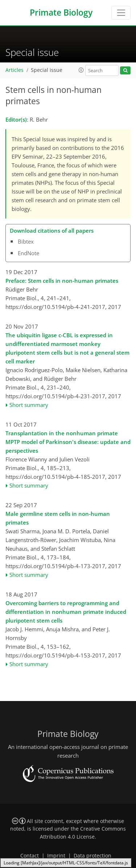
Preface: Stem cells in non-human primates (62, 281)
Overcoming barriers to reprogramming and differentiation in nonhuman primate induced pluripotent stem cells (66, 612)
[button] (81, 70)
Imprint (56, 856)
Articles (15, 70)
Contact (30, 856)
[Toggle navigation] (121, 13)
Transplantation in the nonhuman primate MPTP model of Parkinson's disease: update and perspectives (68, 442)
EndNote (28, 253)
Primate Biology (61, 13)
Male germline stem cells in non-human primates (58, 518)
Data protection (92, 856)
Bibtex (26, 241)
